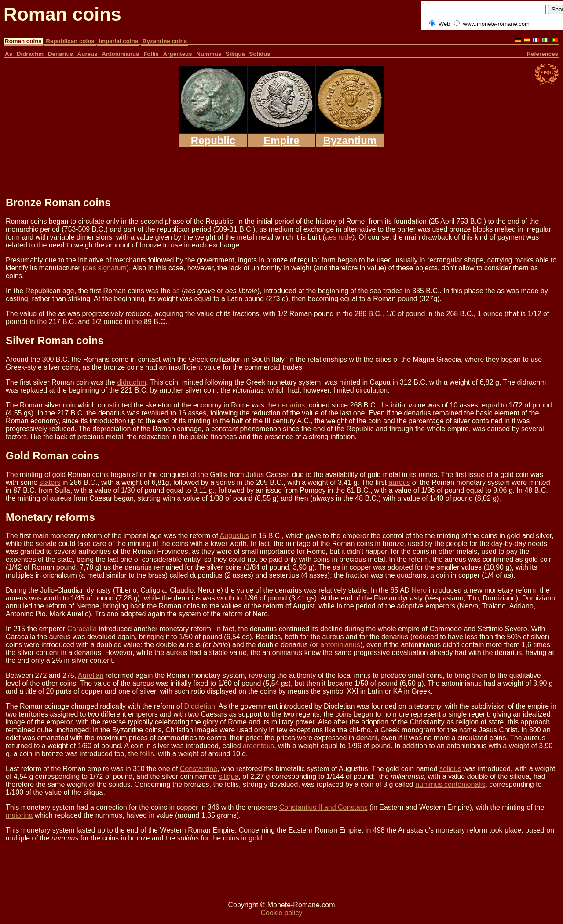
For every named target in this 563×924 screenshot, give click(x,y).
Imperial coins (118, 41)
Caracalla (82, 629)
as (176, 291)
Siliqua (235, 54)
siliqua (228, 777)
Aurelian (91, 675)
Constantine (199, 769)
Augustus (234, 536)
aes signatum (106, 268)
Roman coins (23, 41)
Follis (151, 54)
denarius (291, 405)
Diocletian (200, 706)
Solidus (260, 54)
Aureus (88, 54)
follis (147, 754)
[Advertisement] (270, 168)
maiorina (19, 815)
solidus (450, 769)
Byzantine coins (165, 41)
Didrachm (30, 54)
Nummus (209, 54)
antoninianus (340, 645)
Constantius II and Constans (324, 807)
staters (50, 482)
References (542, 54)
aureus (399, 482)
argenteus (258, 746)
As (9, 54)
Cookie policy (281, 913)
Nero (419, 590)
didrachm (132, 382)
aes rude (339, 237)
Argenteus (178, 54)
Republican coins (70, 41)
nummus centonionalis (450, 784)
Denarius (60, 54)
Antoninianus (120, 54)
